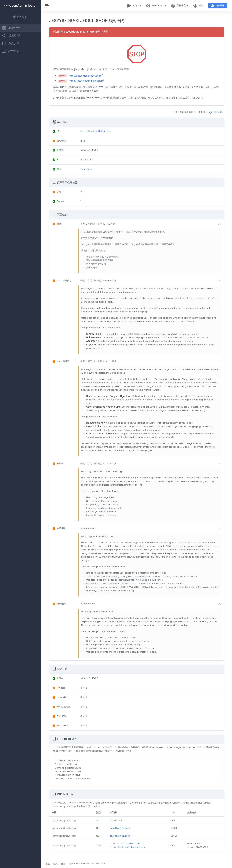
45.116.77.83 (117, 820)
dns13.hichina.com (121, 836)
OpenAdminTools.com (81, 864)
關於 (50, 864)
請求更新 (216, 112)
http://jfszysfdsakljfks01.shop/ (88, 76)
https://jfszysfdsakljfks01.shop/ (88, 81)
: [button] (59, 224)
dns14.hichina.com (121, 828)
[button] (152, 224)
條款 (65, 864)
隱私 (57, 864)
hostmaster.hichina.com (133, 847)
